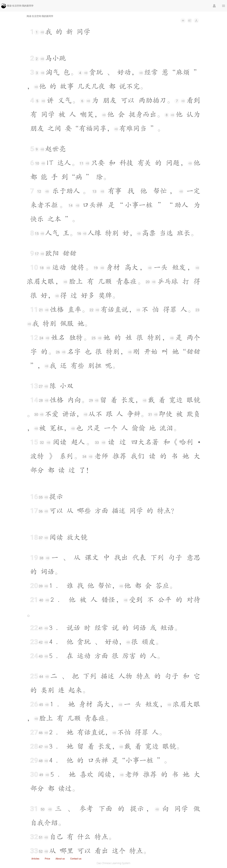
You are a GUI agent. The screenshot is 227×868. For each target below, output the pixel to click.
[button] (224, 6)
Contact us (76, 859)
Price (47, 859)
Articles (35, 859)
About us (60, 859)
